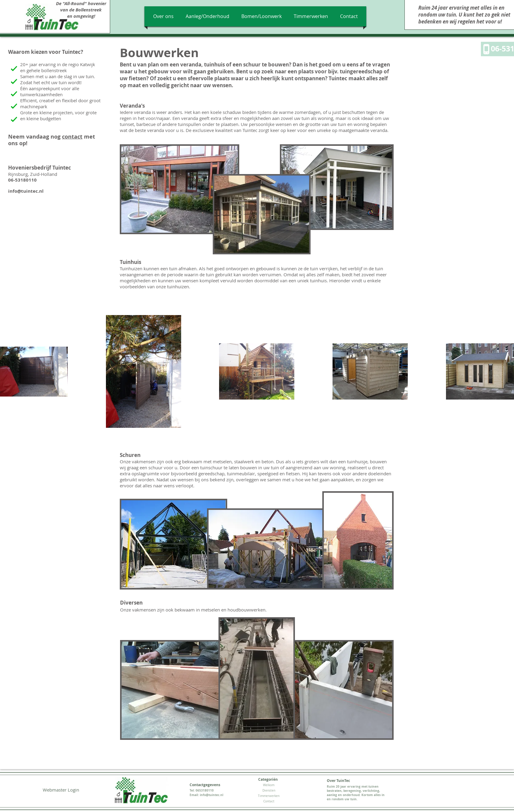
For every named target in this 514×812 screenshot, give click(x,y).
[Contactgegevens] (205, 785)
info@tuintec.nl (26, 191)
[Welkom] (269, 785)
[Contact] (269, 801)
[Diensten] (269, 791)
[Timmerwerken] (269, 796)
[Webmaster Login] (61, 790)
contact (72, 137)
